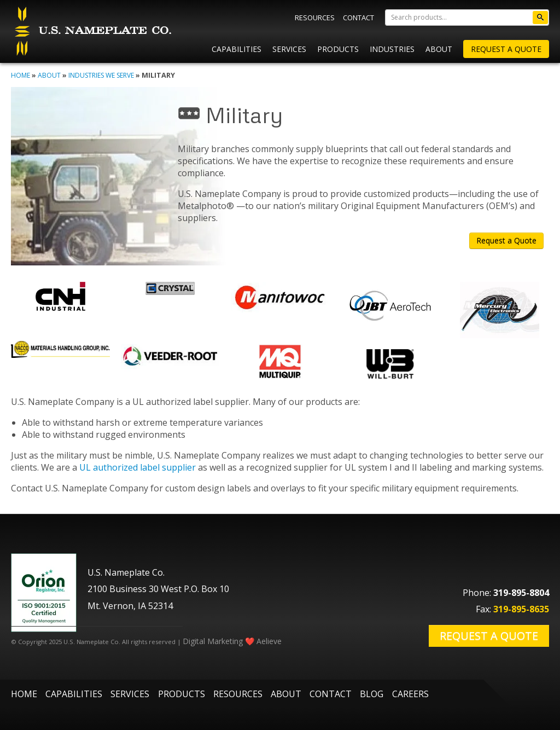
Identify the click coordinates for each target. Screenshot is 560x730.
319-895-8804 (521, 593)
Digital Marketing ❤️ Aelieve (232, 641)
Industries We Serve (101, 75)
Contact (358, 18)
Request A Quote (506, 49)
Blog (372, 694)
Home (21, 75)
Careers (410, 694)
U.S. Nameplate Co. (92, 31)
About (439, 49)
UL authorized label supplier (138, 467)
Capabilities (237, 49)
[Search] (467, 18)
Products (338, 49)
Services (289, 49)
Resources (315, 18)
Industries (392, 49)
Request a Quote (506, 241)
